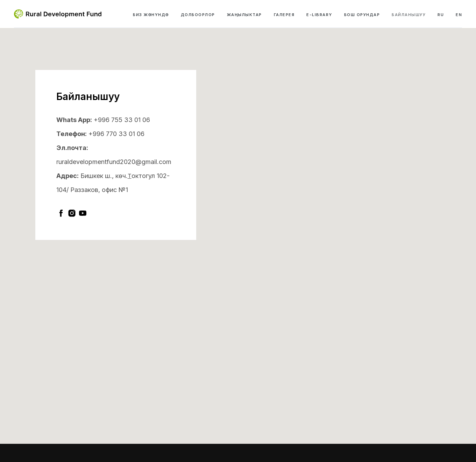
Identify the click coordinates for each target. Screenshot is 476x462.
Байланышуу (409, 15)
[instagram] (72, 213)
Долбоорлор (198, 15)
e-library (319, 15)
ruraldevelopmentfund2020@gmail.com (114, 162)
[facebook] (61, 213)
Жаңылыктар (244, 15)
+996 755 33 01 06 (122, 120)
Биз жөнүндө (151, 15)
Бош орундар (362, 15)
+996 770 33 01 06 (116, 134)
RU (441, 15)
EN (459, 15)
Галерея (284, 15)
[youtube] (83, 213)
